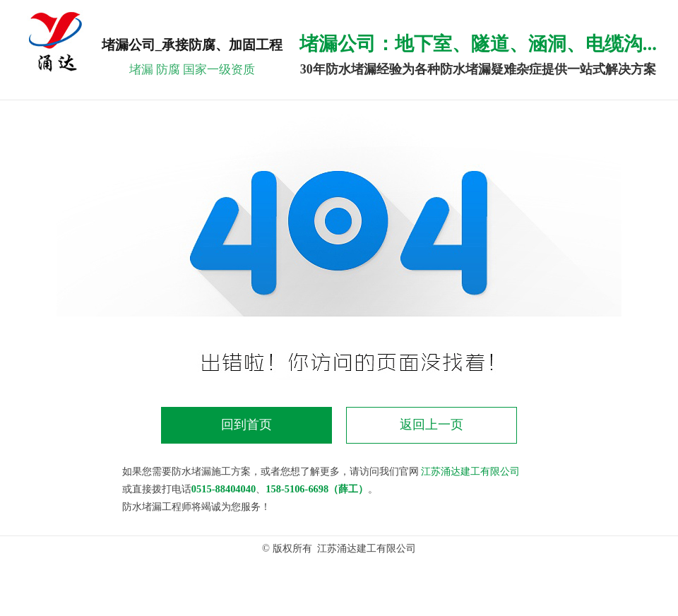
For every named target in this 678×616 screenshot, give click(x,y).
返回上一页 (432, 425)
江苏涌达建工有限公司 (470, 471)
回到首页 (246, 425)
